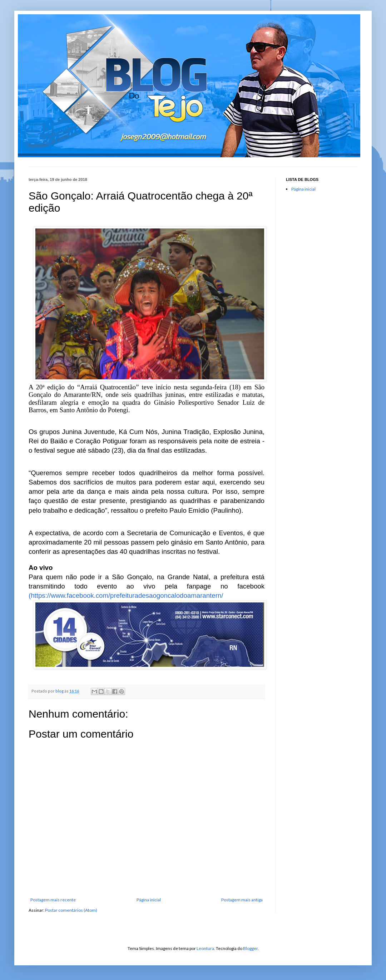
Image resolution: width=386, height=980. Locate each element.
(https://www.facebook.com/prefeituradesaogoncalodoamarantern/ (126, 595)
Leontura (205, 948)
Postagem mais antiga (242, 900)
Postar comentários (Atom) (71, 910)
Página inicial (149, 900)
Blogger (250, 948)
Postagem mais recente (53, 900)
